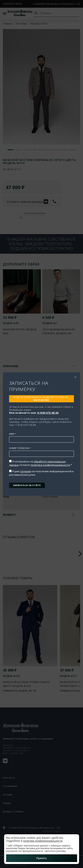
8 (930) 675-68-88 (48, 413)
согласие (26, 471)
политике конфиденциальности (50, 465)
